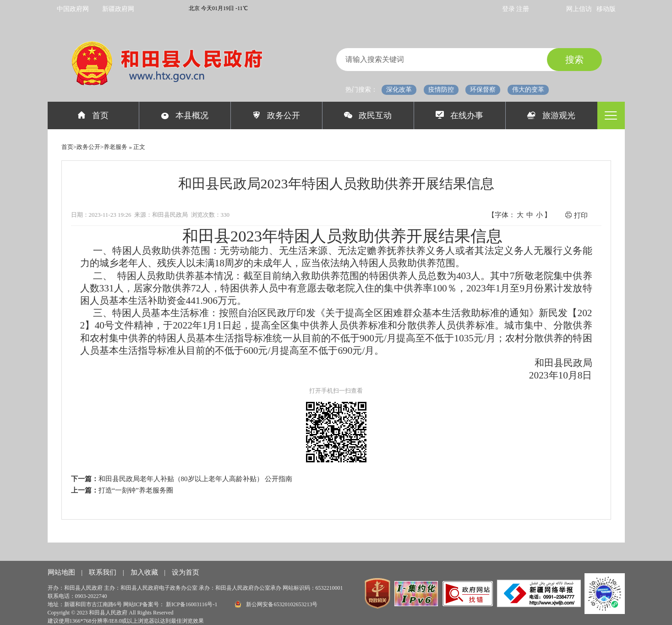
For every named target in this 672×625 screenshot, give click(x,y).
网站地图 (62, 572)
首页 (93, 115)
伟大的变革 (528, 90)
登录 (509, 9)
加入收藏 (145, 572)
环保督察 (483, 90)
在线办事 (460, 115)
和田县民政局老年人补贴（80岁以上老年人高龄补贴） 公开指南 (196, 479)
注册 (523, 9)
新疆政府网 (118, 9)
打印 (576, 215)
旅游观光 (551, 115)
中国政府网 (73, 9)
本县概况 (185, 115)
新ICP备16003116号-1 (192, 604)
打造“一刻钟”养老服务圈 (136, 490)
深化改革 (399, 90)
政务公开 (276, 115)
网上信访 (579, 9)
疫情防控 (441, 90)
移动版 (606, 9)
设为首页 (186, 572)
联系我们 (104, 572)
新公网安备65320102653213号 (276, 604)
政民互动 (368, 115)
